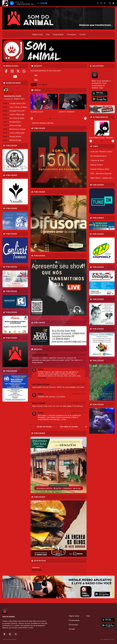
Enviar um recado (44, 427)
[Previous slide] (32, 118)
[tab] (50, 119)
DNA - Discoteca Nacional (101, 174)
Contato (83, 34)
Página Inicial (37, 34)
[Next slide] (85, 118)
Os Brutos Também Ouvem (101, 152)
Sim (36, 75)
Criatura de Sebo (97, 160)
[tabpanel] (44, 105)
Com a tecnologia (108, 639)
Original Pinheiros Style (100, 169)
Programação (58, 34)
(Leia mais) (42, 378)
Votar (34, 85)
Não (36, 80)
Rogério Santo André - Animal (26, 99)
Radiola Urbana (97, 165)
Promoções (72, 34)
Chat (48, 34)
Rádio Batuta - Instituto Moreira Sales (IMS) (103, 178)
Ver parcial (43, 84)
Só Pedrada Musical (98, 156)
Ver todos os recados (73, 427)
